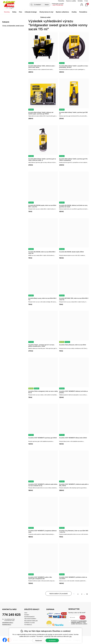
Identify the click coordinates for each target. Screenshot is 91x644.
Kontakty (80, 1)
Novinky (7, 12)
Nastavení (39, 641)
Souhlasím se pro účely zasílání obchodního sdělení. (78, 622)
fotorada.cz (28, 625)
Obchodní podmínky (30, 619)
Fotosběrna (83, 12)
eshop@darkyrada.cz (8, 623)
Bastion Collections (62, 12)
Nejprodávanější (29, 617)
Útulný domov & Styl (46, 12)
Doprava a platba (71, 1)
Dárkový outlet (45, 17)
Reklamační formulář (31, 621)
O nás (86, 1)
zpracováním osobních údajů (79, 622)
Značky (74, 12)
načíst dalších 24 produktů (59, 594)
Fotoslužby (61, 1)
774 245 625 (11, 615)
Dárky (14, 12)
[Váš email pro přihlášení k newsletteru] (75, 617)
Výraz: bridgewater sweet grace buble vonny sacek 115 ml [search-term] (13, 26)
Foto (21, 12)
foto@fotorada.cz (7, 624)
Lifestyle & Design (31, 12)
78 (87, 594)
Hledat (47, 5)
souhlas (50, 634)
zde (70, 636)
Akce (26, 613)
